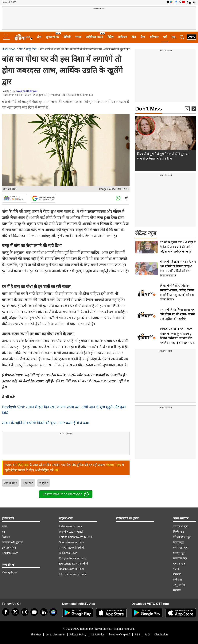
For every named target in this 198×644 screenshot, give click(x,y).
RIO (147, 634)
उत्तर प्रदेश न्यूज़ (181, 526)
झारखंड (177, 590)
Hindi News (9, 49)
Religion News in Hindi (72, 558)
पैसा (143, 37)
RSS (137, 634)
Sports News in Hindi (71, 542)
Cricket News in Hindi (72, 548)
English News (10, 553)
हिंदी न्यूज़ (23, 465)
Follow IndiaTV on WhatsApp (66, 494)
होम (39, 37)
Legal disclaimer (55, 634)
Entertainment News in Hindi (76, 537)
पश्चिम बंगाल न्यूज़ (182, 537)
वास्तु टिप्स (31, 49)
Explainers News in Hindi (74, 564)
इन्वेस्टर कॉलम (9, 548)
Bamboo (28, 483)
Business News (68, 553)
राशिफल (154, 37)
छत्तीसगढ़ (178, 580)
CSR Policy (98, 634)
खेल (134, 37)
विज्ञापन (6, 537)
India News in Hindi (70, 526)
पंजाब (176, 569)
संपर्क (5, 526)
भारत (78, 37)
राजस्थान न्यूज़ (180, 558)
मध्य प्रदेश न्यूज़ (180, 548)
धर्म (165, 37)
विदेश (111, 37)
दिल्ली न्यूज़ (178, 532)
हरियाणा (177, 574)
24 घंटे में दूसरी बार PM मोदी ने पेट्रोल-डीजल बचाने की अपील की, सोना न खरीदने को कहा (178, 247)
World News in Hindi (71, 532)
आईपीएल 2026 (94, 37)
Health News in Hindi (71, 569)
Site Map (36, 634)
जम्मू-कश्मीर (179, 585)
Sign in (191, 2)
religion (44, 483)
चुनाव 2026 (52, 37)
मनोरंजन (122, 37)
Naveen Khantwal (27, 91)
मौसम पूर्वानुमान (10, 573)
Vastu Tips (113, 465)
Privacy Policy (78, 634)
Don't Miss (149, 109)
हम (3, 532)
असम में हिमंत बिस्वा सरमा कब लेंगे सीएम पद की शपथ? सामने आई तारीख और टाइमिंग (177, 314)
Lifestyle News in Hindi (72, 574)
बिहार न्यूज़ (178, 542)
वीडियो (67, 37)
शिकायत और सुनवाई (12, 542)
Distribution (161, 634)
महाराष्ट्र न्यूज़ (179, 553)
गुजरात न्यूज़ (179, 564)
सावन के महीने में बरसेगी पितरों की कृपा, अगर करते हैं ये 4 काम (46, 423)
